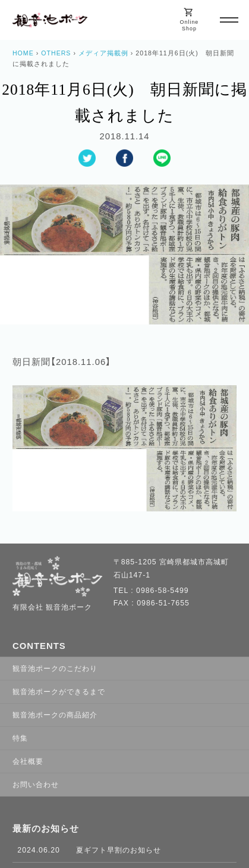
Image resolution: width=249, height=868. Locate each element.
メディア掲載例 (103, 53)
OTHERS (56, 53)
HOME (23, 53)
